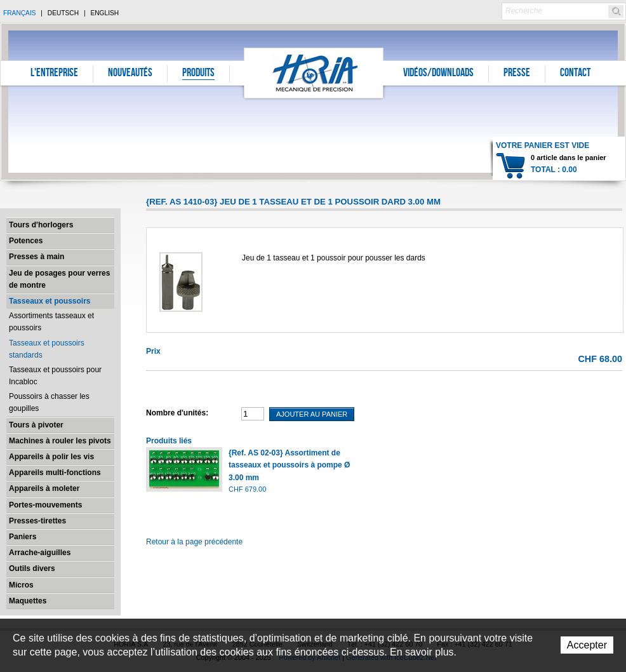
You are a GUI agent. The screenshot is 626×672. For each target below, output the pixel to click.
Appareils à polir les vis (51, 457)
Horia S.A (314, 73)
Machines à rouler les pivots (60, 441)
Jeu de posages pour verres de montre (59, 279)
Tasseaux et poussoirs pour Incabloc (55, 376)
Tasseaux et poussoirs (50, 301)
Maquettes (28, 601)
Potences (26, 241)
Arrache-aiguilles (40, 553)
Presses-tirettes (37, 521)
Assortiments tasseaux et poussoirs (51, 322)
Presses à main (37, 257)
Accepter (587, 645)
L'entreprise (54, 74)
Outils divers (32, 568)
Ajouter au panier (312, 414)
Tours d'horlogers (41, 225)
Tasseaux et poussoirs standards (47, 349)
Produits (198, 74)
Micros (21, 585)
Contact (575, 74)
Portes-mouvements (45, 505)
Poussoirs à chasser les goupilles (49, 402)
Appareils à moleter (44, 488)
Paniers (23, 537)
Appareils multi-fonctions (55, 473)
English (104, 13)
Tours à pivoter (36, 425)
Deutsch (63, 13)
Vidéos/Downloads (438, 74)
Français (20, 13)
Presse (517, 74)
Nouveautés (130, 74)
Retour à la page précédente (194, 542)
